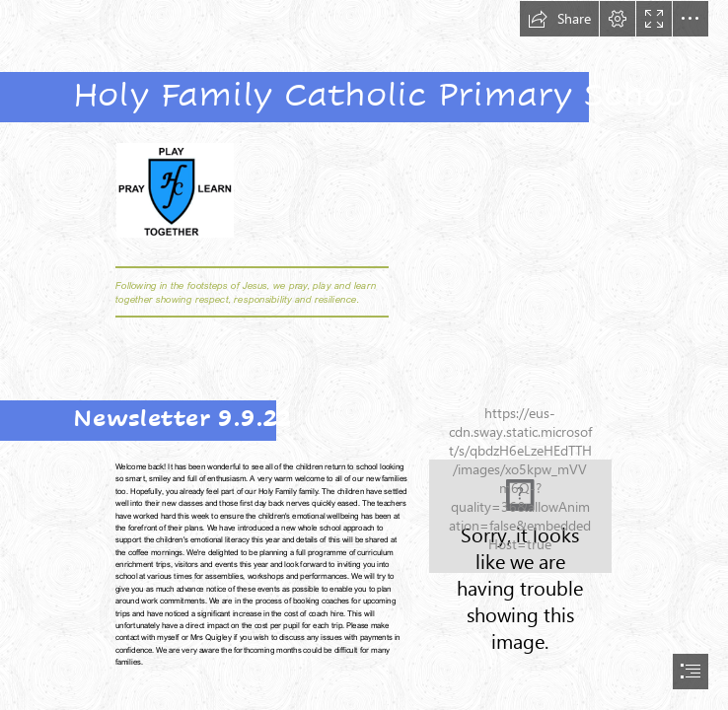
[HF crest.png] (174, 189)
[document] (364, 355)
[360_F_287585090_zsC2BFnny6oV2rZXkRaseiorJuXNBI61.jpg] (520, 516)
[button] (559, 19)
